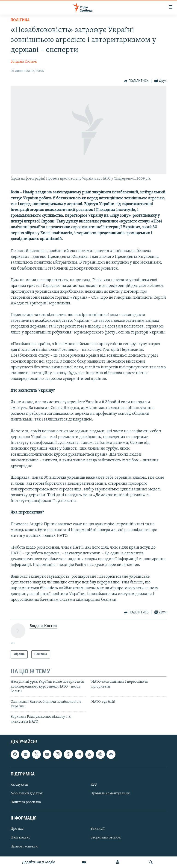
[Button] (136, 81)
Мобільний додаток (27, 793)
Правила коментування (110, 793)
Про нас (17, 829)
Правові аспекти (24, 847)
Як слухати (19, 785)
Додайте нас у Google (39, 862)
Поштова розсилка (26, 802)
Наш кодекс (20, 838)
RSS (94, 785)
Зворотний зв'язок (106, 838)
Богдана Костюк (24, 62)
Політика (20, 20)
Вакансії (98, 829)
